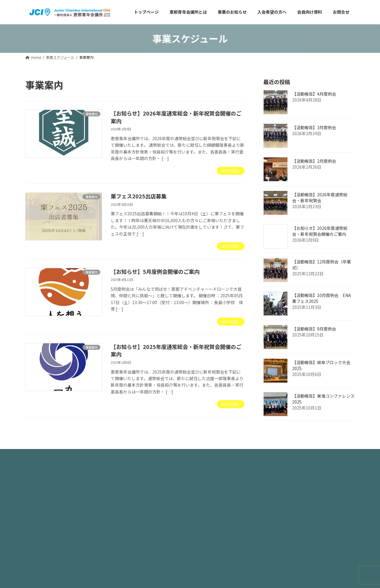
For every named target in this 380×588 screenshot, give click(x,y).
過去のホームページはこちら (221, 486)
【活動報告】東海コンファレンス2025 (323, 399)
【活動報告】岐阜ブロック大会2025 (321, 365)
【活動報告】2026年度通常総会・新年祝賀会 (320, 197)
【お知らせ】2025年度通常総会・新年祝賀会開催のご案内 (176, 350)
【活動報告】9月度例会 (314, 329)
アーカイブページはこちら (219, 503)
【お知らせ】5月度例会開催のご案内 (155, 271)
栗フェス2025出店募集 (139, 196)
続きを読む (231, 171)
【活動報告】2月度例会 (314, 161)
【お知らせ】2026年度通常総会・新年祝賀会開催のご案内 (176, 117)
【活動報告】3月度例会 (314, 127)
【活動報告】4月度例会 (314, 94)
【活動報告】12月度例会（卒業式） (322, 265)
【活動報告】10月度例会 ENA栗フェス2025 (322, 298)
